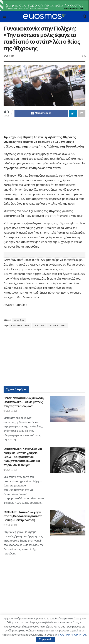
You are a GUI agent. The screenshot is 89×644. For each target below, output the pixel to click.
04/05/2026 (10, 525)
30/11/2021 (9, 56)
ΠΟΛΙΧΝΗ (39, 326)
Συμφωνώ (45, 639)
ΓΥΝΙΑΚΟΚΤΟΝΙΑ (20, 326)
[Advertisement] (44, 126)
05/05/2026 (10, 411)
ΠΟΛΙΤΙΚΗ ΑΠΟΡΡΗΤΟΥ (72, 635)
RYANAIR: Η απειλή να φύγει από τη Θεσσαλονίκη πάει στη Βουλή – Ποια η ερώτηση (23, 516)
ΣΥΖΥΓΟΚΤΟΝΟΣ (57, 326)
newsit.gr (19, 320)
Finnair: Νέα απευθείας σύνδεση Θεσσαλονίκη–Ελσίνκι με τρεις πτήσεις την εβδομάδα (24, 402)
